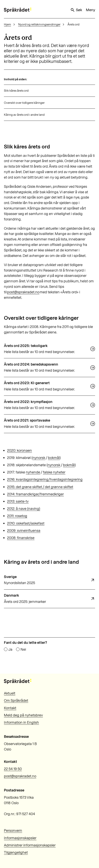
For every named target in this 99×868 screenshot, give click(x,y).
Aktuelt (10, 693)
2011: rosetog (17, 516)
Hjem (7, 24)
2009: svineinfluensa (24, 531)
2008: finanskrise (21, 538)
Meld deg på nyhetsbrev (23, 715)
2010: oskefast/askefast (26, 523)
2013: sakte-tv (18, 501)
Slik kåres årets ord (16, 91)
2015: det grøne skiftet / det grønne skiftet (40, 487)
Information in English (21, 722)
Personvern (13, 831)
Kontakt (10, 708)
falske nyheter (54, 472)
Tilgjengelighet (16, 852)
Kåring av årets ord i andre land (24, 115)
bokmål (54, 458)
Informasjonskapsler (20, 838)
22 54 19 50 (13, 769)
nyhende (33, 472)
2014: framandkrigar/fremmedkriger (35, 494)
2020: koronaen (19, 450)
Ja (10, 649)
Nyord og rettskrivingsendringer (39, 24)
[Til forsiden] (18, 10)
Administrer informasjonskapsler (30, 845)
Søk (76, 10)
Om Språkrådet (16, 700)
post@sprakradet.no (23, 292)
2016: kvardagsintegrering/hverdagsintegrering (45, 479)
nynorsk (39, 458)
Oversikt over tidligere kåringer (24, 103)
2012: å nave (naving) (24, 509)
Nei (23, 649)
